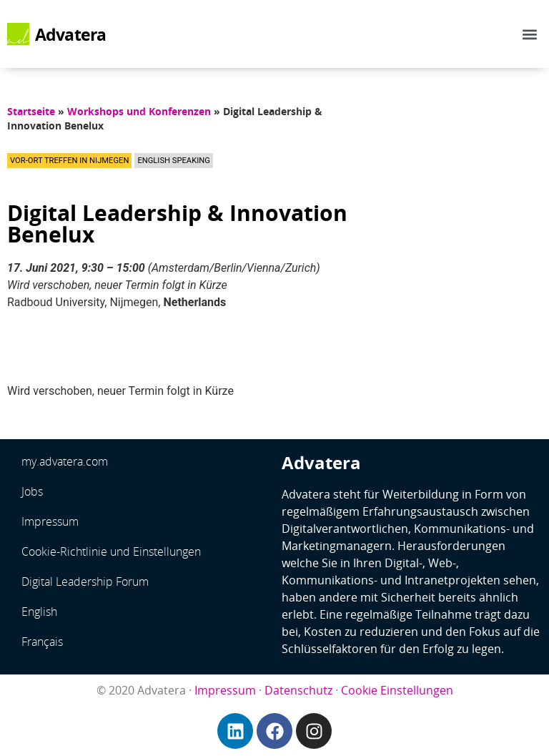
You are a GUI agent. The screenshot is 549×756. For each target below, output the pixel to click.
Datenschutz (298, 690)
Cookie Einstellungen (397, 690)
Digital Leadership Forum (85, 581)
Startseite (31, 111)
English (39, 612)
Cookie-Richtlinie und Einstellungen (111, 551)
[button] (530, 34)
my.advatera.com (65, 461)
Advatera (71, 34)
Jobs (32, 491)
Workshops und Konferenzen (139, 111)
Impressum (50, 521)
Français (42, 642)
